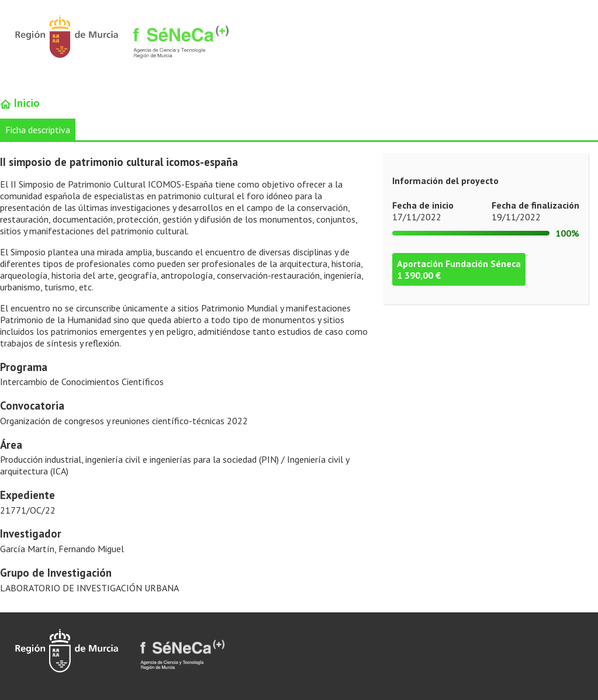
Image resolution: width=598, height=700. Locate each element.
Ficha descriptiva (38, 130)
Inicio (20, 103)
